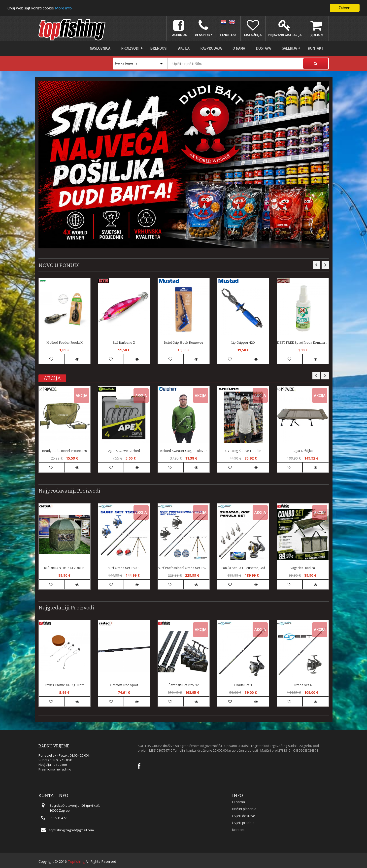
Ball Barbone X (124, 343)
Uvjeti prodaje (243, 823)
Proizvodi (130, 48)
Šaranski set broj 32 (184, 685)
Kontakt (316, 48)
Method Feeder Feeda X (65, 343)
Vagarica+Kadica (303, 568)
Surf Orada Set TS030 (124, 568)
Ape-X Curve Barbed (124, 451)
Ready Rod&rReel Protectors (64, 451)
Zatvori (345, 8)
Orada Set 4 (303, 685)
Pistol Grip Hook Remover (183, 343)
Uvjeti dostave (244, 816)
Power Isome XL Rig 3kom (65, 685)
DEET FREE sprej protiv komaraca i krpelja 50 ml (303, 343)
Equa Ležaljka (303, 451)
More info (63, 8)
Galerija (289, 48)
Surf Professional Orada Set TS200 (184, 568)
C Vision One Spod (124, 685)
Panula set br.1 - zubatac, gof (243, 568)
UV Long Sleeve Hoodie (243, 451)
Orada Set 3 (243, 685)
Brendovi (159, 48)
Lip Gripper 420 (243, 343)
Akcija (184, 48)
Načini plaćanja (244, 809)
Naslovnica (100, 48)
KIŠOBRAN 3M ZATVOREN (64, 568)
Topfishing (76, 861)
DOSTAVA (263, 48)
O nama (239, 48)
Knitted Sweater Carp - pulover (183, 451)
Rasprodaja (211, 48)
